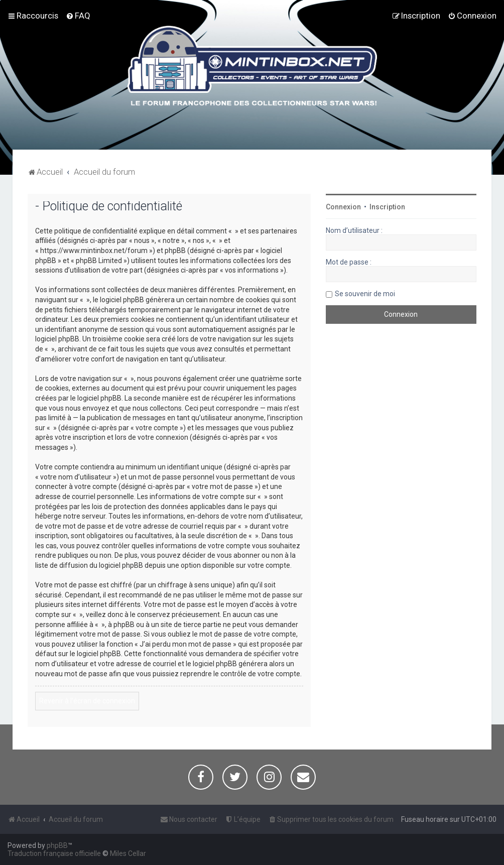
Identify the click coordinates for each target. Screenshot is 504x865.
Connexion (343, 207)
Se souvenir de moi (365, 294)
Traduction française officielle (54, 853)
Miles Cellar (128, 853)
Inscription (387, 207)
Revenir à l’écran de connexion (87, 701)
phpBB (57, 845)
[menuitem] (78, 16)
